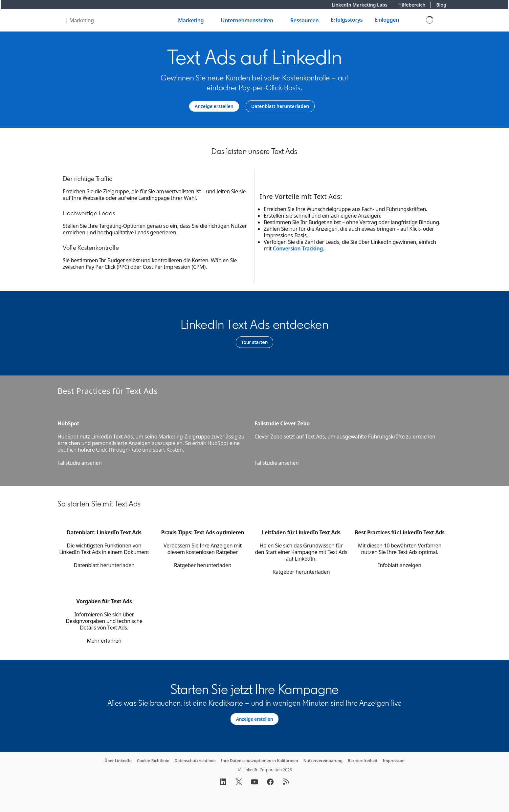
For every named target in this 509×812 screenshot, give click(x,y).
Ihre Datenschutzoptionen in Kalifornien (260, 761)
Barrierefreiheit (363, 761)
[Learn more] (254, 342)
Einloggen (387, 20)
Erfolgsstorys (346, 20)
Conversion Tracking (298, 248)
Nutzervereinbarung (323, 761)
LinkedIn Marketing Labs (362, 5)
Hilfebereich (415, 5)
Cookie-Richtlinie (153, 761)
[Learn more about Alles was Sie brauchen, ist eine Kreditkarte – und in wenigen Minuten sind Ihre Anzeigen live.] (255, 719)
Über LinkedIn (118, 761)
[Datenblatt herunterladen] (280, 106)
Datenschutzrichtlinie (195, 761)
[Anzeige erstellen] (214, 106)
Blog (441, 5)
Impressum (394, 761)
